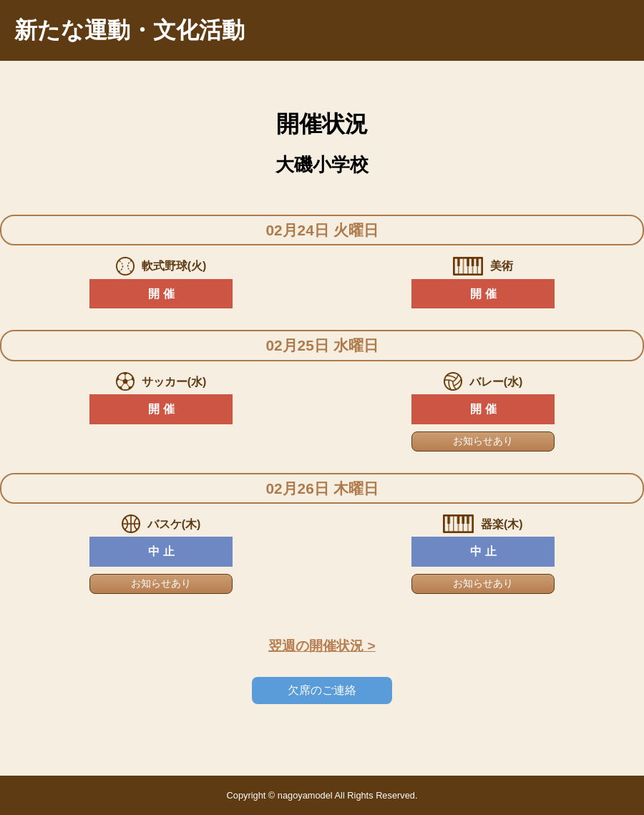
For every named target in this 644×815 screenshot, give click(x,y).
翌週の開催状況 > (322, 646)
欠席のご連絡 (322, 690)
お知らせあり (483, 441)
